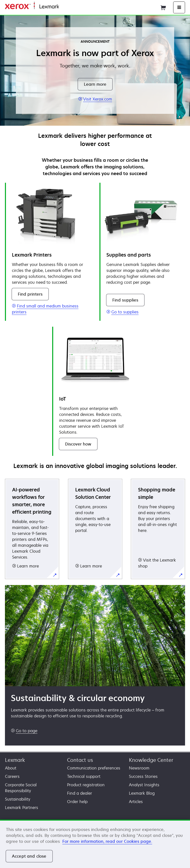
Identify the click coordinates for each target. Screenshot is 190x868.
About (11, 768)
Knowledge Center (151, 760)
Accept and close (29, 856)
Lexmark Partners (22, 807)
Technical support (84, 776)
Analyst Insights (144, 785)
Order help (77, 802)
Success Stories (143, 776)
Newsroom (139, 768)
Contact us (80, 760)
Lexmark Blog (142, 793)
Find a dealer (80, 793)
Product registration (86, 785)
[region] (95, 844)
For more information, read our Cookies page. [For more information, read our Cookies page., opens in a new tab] (107, 841)
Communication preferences (94, 768)
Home (64, 7)
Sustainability (18, 799)
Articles (136, 802)
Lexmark (15, 760)
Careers (12, 776)
